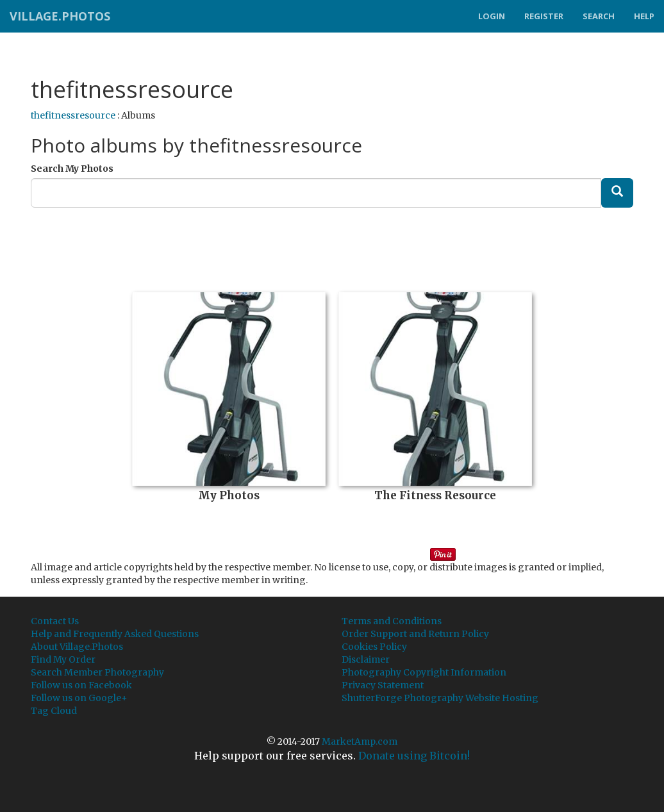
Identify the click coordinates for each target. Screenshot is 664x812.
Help (644, 16)
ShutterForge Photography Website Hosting (440, 698)
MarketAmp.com (360, 742)
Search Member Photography (97, 672)
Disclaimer (366, 659)
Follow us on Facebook (81, 685)
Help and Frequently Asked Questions (115, 634)
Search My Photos (72, 169)
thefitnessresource (73, 115)
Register (544, 16)
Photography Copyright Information (424, 672)
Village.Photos (60, 16)
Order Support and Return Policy (415, 634)
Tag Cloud (54, 711)
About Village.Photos (77, 647)
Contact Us (55, 621)
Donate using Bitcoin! (414, 756)
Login (492, 16)
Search (599, 16)
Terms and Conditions (392, 621)
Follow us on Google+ (79, 698)
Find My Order (63, 659)
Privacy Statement (383, 685)
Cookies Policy (374, 647)
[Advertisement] (332, 245)
